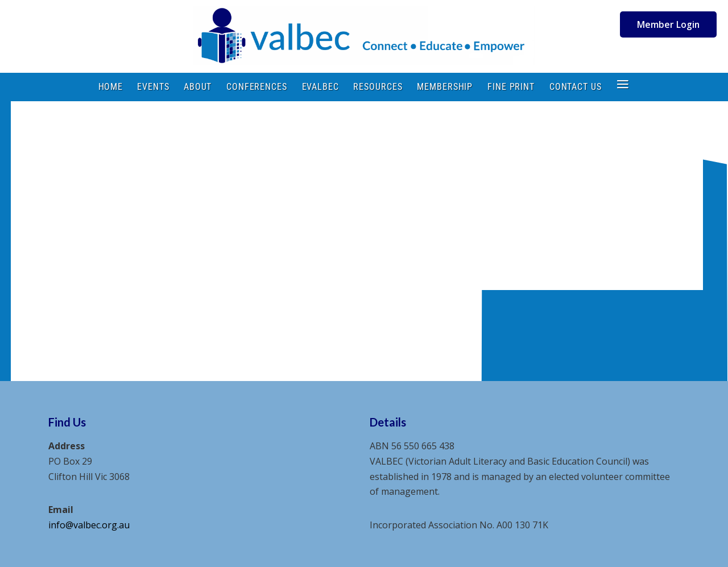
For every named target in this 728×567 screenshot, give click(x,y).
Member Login (668, 24)
